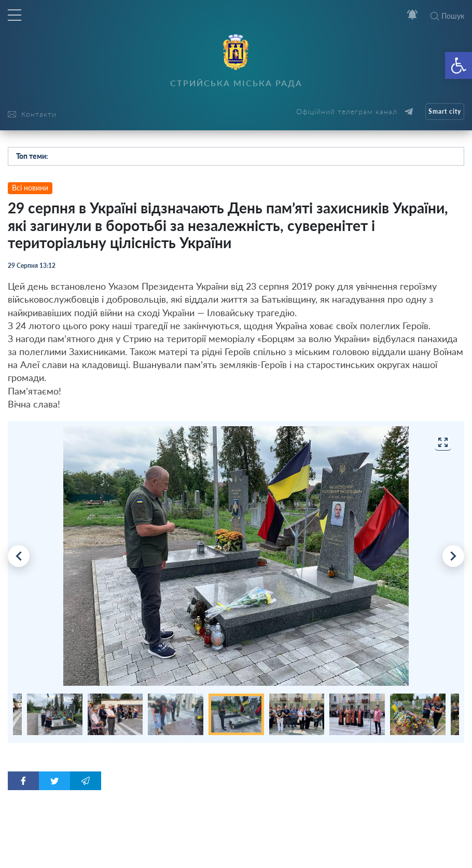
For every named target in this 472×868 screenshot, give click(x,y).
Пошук (447, 16)
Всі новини (30, 188)
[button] (459, 65)
